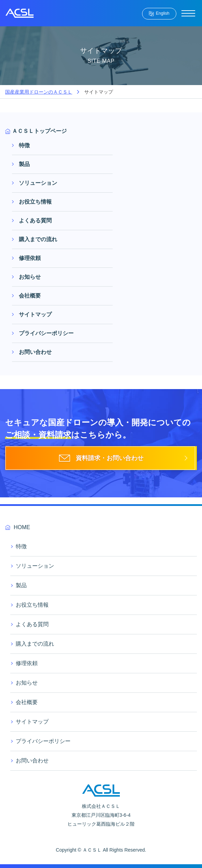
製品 (24, 164)
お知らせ (30, 277)
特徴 (24, 145)
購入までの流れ (38, 239)
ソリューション (38, 183)
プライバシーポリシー (46, 333)
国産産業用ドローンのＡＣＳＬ (39, 92)
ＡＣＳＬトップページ (39, 131)
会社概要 (30, 296)
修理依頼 (30, 258)
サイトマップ (35, 314)
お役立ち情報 (35, 202)
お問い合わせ (35, 352)
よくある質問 (35, 221)
